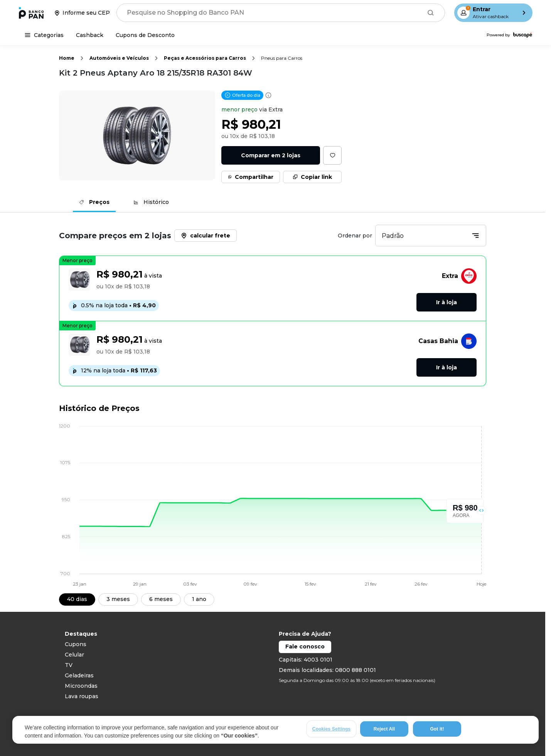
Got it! (437, 729)
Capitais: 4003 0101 (306, 660)
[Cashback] (90, 35)
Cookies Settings (331, 729)
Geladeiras (79, 675)
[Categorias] (44, 35)
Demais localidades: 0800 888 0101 (327, 670)
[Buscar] (431, 13)
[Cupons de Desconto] (145, 35)
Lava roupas (82, 696)
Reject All (384, 729)
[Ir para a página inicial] (31, 13)
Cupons (76, 644)
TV (69, 665)
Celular (74, 655)
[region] (275, 730)
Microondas (81, 686)
